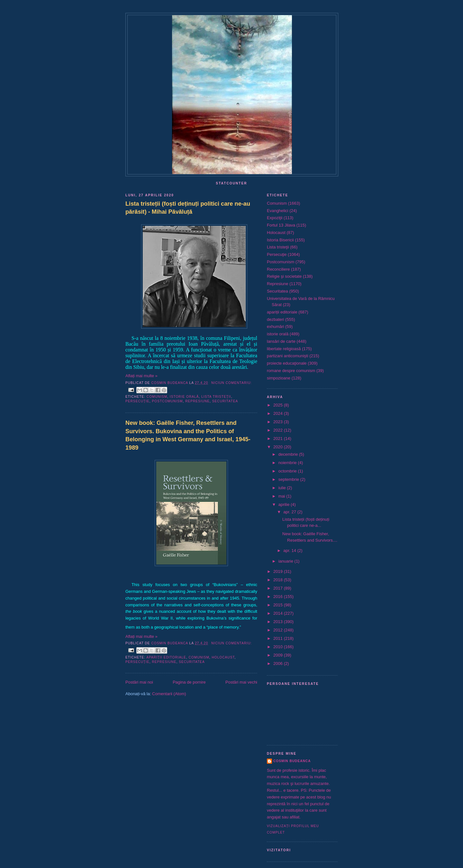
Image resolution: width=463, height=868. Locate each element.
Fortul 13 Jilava (281, 225)
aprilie (285, 504)
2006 (279, 663)
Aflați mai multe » (141, 376)
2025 (279, 405)
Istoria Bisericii (280, 240)
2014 (279, 613)
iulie (283, 488)
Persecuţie (137, 401)
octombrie (288, 471)
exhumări (275, 327)
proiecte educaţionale (287, 363)
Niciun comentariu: (232, 383)
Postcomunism (168, 401)
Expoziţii (275, 218)
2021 (279, 439)
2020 (279, 447)
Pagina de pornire (189, 682)
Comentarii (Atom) (169, 694)
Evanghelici (278, 211)
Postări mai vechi (241, 682)
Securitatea (225, 401)
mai (282, 496)
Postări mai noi (139, 682)
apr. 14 (290, 551)
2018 (279, 580)
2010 (279, 647)
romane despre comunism (291, 371)
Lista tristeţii (216, 397)
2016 (279, 597)
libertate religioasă (284, 349)
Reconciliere (278, 269)
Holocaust (223, 657)
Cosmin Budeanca (292, 761)
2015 (279, 605)
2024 (279, 413)
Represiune (197, 401)
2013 (279, 622)
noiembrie (288, 463)
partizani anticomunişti (288, 356)
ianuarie (286, 561)
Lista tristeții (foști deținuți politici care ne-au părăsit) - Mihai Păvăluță (188, 208)
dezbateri (275, 319)
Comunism (157, 397)
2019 (279, 571)
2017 (279, 588)
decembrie (289, 454)
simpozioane (279, 378)
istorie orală (184, 397)
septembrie (289, 479)
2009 (279, 655)
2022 (279, 430)
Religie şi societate (284, 276)
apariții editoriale (166, 657)
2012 (279, 630)
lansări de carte (281, 341)
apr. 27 (290, 512)
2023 (279, 422)
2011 (279, 638)
